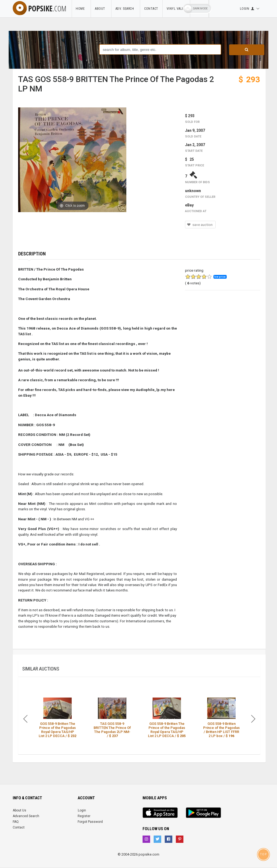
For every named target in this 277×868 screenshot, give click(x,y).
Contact (151, 9)
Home (81, 9)
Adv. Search (126, 9)
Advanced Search (26, 816)
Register (84, 816)
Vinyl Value (176, 9)
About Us (19, 810)
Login (82, 810)
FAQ (16, 822)
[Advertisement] (223, 334)
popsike (39, 8)
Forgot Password (90, 822)
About (101, 9)
